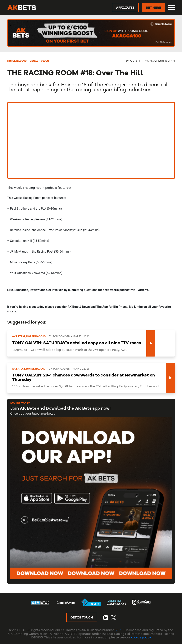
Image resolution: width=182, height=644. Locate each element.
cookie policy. (141, 637)
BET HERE (153, 7)
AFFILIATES (125, 7)
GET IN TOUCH (82, 617)
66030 (120, 630)
